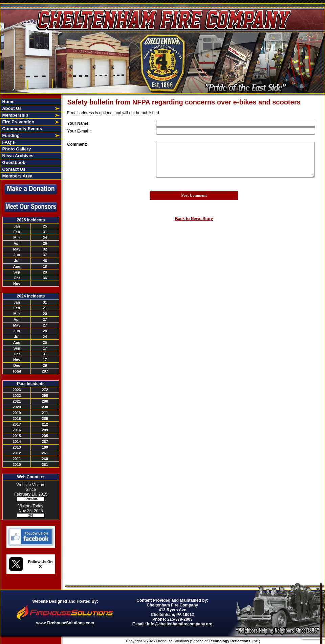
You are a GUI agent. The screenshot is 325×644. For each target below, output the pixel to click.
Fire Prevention (18, 122)
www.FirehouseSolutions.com (65, 623)
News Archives (17, 156)
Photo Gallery (16, 149)
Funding (10, 135)
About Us (11, 108)
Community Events (21, 129)
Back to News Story (194, 219)
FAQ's (8, 142)
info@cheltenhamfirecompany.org (180, 624)
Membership (15, 115)
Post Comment (194, 195)
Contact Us (13, 169)
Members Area (17, 176)
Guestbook (13, 162)
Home (8, 102)
